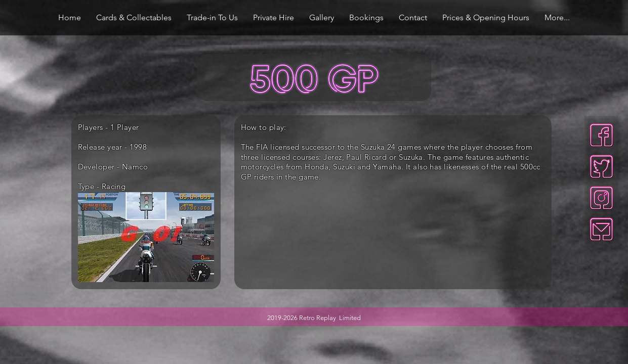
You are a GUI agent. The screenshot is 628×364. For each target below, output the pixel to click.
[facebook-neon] (601, 135)
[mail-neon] (601, 229)
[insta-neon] (601, 198)
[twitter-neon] (601, 167)
